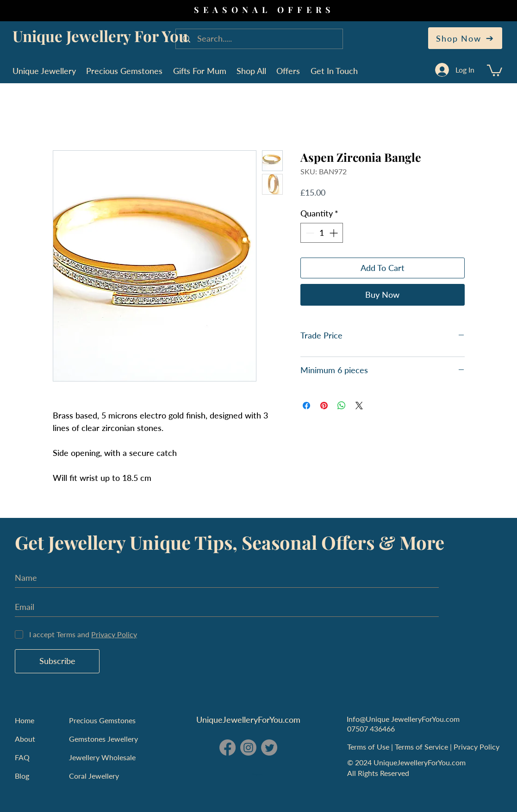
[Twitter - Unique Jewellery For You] (269, 747)
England (258, 775)
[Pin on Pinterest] (324, 406)
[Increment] (334, 233)
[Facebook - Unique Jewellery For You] (227, 747)
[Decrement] (309, 233)
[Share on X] (359, 406)
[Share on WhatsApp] (342, 406)
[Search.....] (260, 39)
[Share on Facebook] (306, 406)
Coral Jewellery (94, 776)
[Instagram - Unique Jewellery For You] (248, 747)
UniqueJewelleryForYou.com (248, 720)
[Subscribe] (57, 661)
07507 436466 (371, 729)
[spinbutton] (322, 233)
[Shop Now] (465, 38)
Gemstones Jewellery (103, 739)
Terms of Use (369, 747)
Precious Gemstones (102, 720)
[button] (495, 70)
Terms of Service (422, 747)
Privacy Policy (477, 747)
